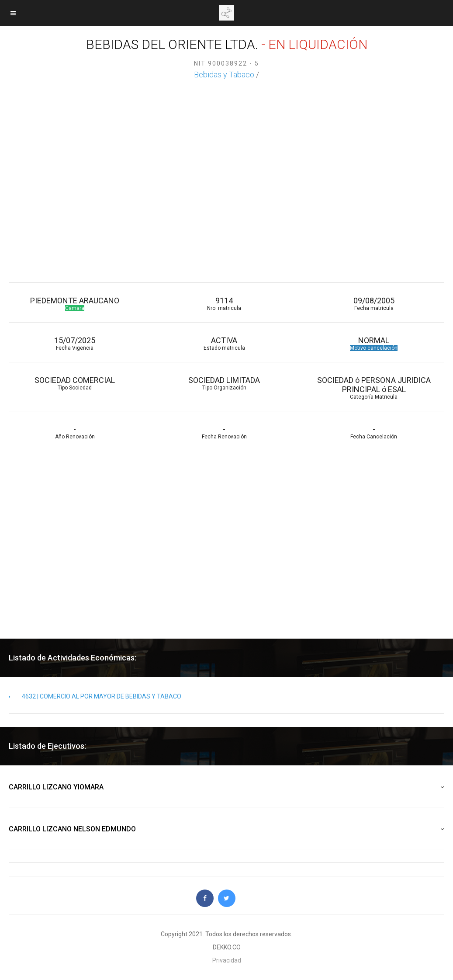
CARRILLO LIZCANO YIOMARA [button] (226, 787)
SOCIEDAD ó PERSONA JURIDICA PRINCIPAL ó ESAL (373, 388)
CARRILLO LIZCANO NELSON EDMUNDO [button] (226, 829)
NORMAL (373, 343)
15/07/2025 (75, 343)
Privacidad (227, 960)
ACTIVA (224, 343)
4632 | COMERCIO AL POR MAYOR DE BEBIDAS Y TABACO (95, 696)
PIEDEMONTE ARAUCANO (75, 304)
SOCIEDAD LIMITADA (224, 383)
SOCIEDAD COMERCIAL (75, 383)
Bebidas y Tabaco (224, 75)
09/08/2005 (373, 304)
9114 (224, 304)
